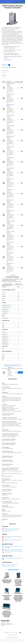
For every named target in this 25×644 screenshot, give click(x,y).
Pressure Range (5, 71)
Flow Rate (4, 75)
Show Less (12, 275)
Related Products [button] (13, 570)
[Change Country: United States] (20, 633)
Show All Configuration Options (13, 365)
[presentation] (12, 322)
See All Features (8, 60)
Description (9, 81)
